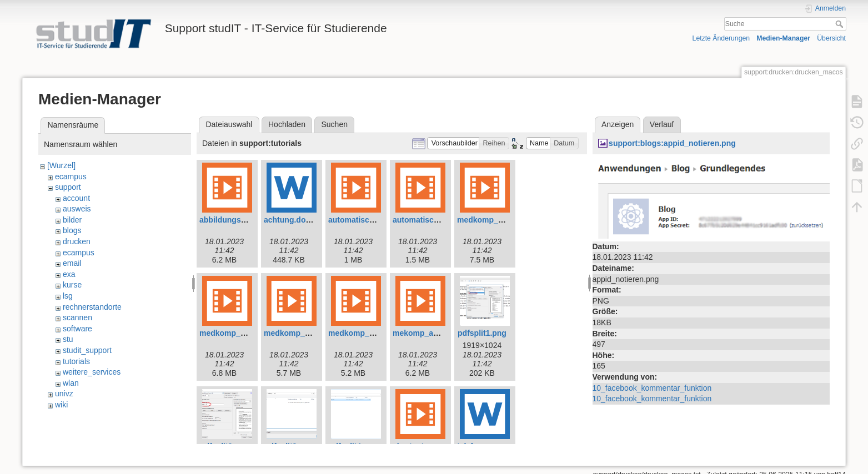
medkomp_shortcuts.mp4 (375, 333)
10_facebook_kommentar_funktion (652, 388)
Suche (841, 24)
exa (69, 274)
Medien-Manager (783, 38)
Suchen (335, 124)
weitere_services (92, 372)
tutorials (76, 361)
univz (64, 394)
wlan (71, 383)
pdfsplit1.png (482, 333)
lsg (68, 296)
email (72, 263)
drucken (77, 241)
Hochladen (287, 124)
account (76, 198)
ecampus (71, 177)
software (77, 329)
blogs (72, 230)
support (68, 187)
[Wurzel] (61, 165)
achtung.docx (289, 220)
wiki (61, 405)
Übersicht (831, 38)
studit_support (87, 350)
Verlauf (662, 124)
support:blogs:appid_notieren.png (672, 143)
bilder (72, 220)
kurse (72, 285)
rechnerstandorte (92, 307)
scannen (77, 317)
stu (68, 339)
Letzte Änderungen (721, 38)
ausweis (77, 209)
